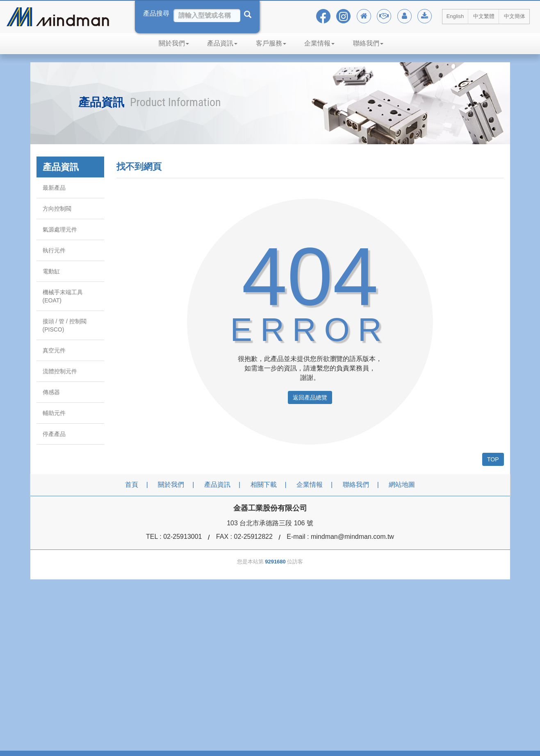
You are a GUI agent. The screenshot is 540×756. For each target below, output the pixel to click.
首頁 (132, 485)
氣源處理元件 (60, 229)
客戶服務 (271, 43)
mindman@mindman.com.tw (352, 537)
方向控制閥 (57, 209)
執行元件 (54, 250)
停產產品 (54, 434)
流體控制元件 (60, 371)
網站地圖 (402, 485)
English (455, 16)
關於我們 (174, 43)
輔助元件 (54, 413)
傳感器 (51, 392)
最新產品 (54, 188)
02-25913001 (182, 537)
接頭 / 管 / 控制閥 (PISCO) (65, 325)
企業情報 (319, 43)
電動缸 (51, 271)
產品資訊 (222, 43)
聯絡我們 (368, 43)
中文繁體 (484, 16)
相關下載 (264, 485)
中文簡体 (515, 16)
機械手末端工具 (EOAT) (63, 296)
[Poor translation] (30, 630)
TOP (493, 459)
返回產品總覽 (310, 397)
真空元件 (54, 350)
